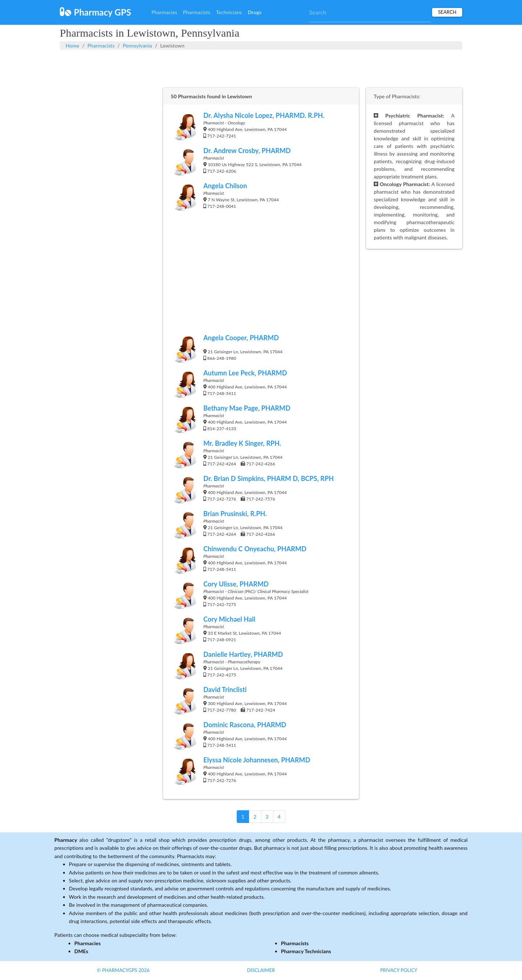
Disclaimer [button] (261, 970)
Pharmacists (197, 12)
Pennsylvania (138, 46)
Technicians (229, 12)
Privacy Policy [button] (399, 970)
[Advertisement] (261, 68)
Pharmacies (164, 12)
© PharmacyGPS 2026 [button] (123, 970)
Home (72, 46)
